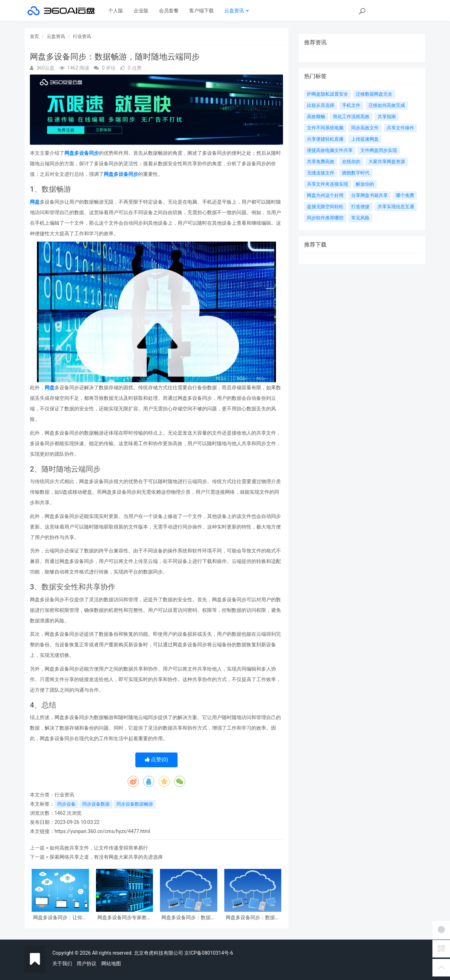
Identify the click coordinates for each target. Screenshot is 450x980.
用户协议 (86, 963)
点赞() (157, 760)
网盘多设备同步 (82, 153)
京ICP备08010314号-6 (208, 953)
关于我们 (62, 963)
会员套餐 (169, 11)
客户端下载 (201, 11)
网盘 (35, 202)
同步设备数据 (96, 804)
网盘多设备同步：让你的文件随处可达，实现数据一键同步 (60, 918)
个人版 (116, 11)
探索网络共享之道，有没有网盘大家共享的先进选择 (106, 857)
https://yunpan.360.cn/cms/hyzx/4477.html (102, 831)
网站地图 (111, 963)
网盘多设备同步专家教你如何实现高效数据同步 (124, 918)
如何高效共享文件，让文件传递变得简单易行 (99, 848)
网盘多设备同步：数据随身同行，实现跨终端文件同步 (188, 918)
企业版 (141, 11)
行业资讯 (82, 36)
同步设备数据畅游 (135, 804)
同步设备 (66, 804)
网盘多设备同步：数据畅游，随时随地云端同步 (253, 918)
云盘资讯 (236, 11)
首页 (34, 36)
